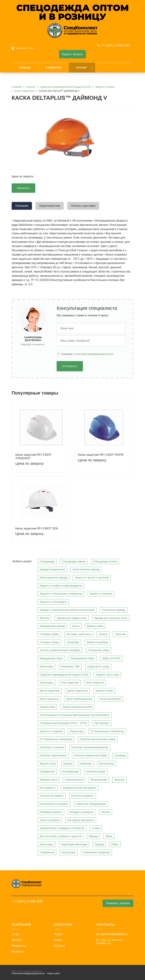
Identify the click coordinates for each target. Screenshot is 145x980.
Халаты (103, 634)
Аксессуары (46, 666)
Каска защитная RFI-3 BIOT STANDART (33, 456)
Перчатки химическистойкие (90, 755)
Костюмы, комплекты (79, 634)
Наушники (86, 764)
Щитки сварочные (78, 691)
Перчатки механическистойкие (98, 739)
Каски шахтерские (110, 699)
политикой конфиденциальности (94, 354)
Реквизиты (19, 946)
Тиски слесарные (50, 820)
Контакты (18, 952)
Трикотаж (120, 634)
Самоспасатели (74, 780)
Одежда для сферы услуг (72, 618)
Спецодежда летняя (105, 561)
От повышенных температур (107, 731)
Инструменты (47, 788)
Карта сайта (54, 973)
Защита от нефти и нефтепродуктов (61, 586)
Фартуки (44, 618)
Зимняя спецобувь (98, 642)
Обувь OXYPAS (111, 658)
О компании (53, 68)
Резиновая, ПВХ (70, 666)
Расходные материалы (81, 820)
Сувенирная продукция (96, 852)
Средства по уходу (98, 666)
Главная (25, 68)
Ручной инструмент (82, 796)
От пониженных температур (56, 739)
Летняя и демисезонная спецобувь (60, 650)
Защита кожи (47, 707)
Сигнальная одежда (114, 610)
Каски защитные (49, 699)
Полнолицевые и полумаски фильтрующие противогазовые (75, 715)
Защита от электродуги (53, 602)
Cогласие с (87, 354)
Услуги (58, 934)
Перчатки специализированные (90, 747)
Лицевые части (48, 780)
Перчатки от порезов (52, 747)
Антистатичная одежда (86, 569)
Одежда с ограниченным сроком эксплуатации (67, 610)
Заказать (23, 188)
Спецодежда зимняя (74, 561)
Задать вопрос (72, 54)
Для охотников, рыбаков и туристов (60, 836)
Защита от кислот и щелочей (92, 578)
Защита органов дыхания (77, 707)
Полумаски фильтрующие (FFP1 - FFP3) (63, 723)
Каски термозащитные (79, 699)
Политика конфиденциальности (28, 973)
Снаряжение (47, 852)
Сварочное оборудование (91, 804)
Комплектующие (96, 772)
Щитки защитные (50, 691)
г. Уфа (31, 48)
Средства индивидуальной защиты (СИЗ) (64, 675)
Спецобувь (73, 642)
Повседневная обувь (82, 658)
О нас (15, 934)
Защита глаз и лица (107, 675)
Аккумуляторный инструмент (80, 788)
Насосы (106, 812)
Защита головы (104, 691)
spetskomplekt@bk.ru (114, 934)
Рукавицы (120, 755)
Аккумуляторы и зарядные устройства (62, 828)
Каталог (82, 68)
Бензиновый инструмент (54, 804)
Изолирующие (70, 772)
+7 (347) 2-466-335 (115, 45)
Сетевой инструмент (52, 796)
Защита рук (76, 731)
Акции (58, 940)
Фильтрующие (99, 780)
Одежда (93, 836)
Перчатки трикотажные (53, 755)
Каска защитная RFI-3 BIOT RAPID (101, 455)
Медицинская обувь (51, 658)
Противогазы (102, 723)
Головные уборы (49, 634)
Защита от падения (51, 731)
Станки (96, 828)
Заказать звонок (118, 903)
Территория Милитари (74, 844)
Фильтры (120, 780)
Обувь (109, 836)
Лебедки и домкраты (82, 812)
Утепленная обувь (99, 650)
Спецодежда (47, 561)
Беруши (68, 764)
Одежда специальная (52, 569)
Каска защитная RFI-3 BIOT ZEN (37, 528)
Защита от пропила (101, 594)
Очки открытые (95, 683)
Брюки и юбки (95, 626)
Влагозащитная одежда (53, 578)
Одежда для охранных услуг (111, 618)
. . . (104, 68)
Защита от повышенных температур (61, 594)
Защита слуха (48, 764)
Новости (59, 946)
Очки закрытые (70, 683)
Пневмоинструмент (51, 812)
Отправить (70, 366)
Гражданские (47, 772)
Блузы (76, 626)
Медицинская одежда (52, 626)
